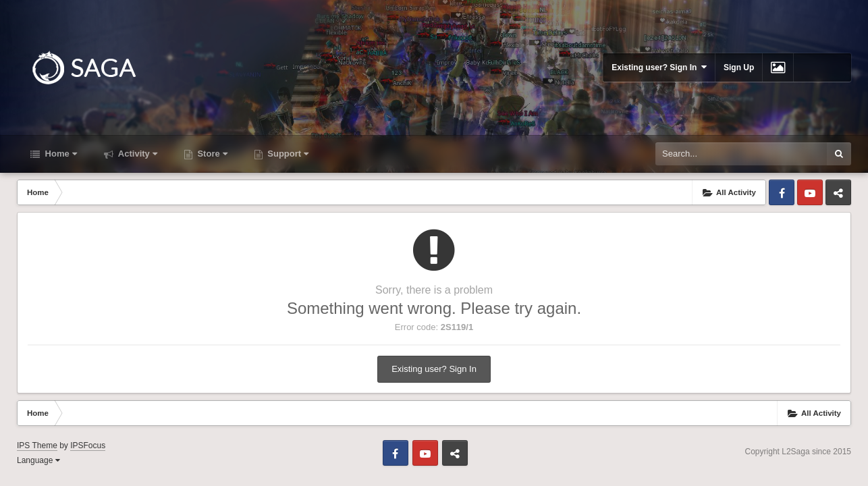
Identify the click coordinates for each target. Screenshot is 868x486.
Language (38, 460)
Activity (137, 154)
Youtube (810, 192)
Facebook (782, 192)
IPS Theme (37, 446)
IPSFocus (88, 446)
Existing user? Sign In (659, 67)
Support (287, 154)
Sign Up (739, 67)
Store (211, 154)
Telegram (838, 192)
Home (60, 154)
